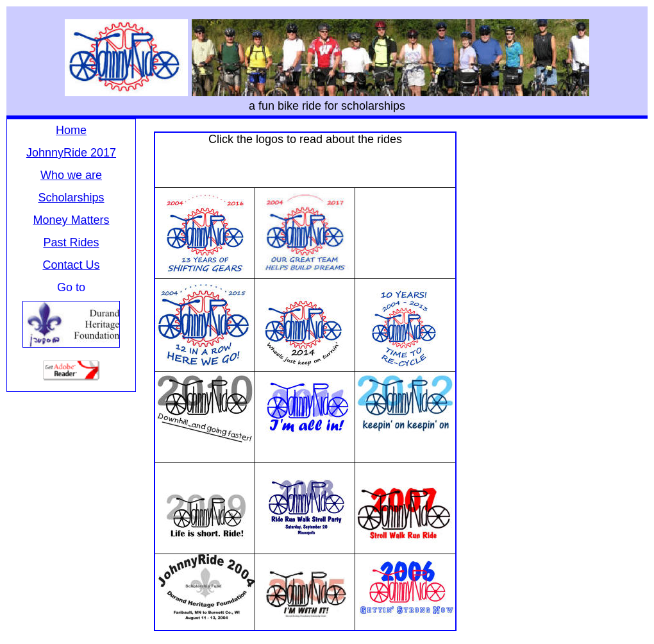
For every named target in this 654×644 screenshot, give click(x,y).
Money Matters (71, 220)
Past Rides (71, 242)
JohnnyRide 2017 (71, 153)
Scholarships (71, 198)
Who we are (71, 175)
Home (71, 130)
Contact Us (71, 265)
